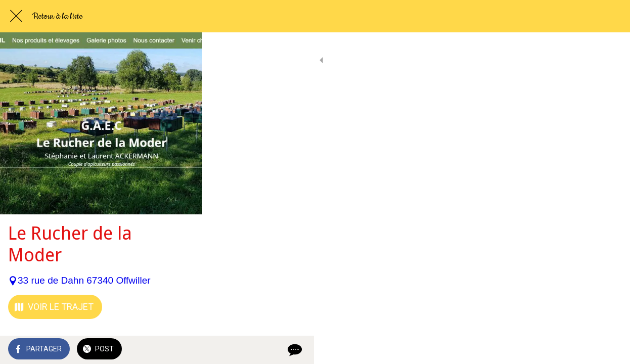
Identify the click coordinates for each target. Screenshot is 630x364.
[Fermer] (16, 16)
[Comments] (610, 350)
